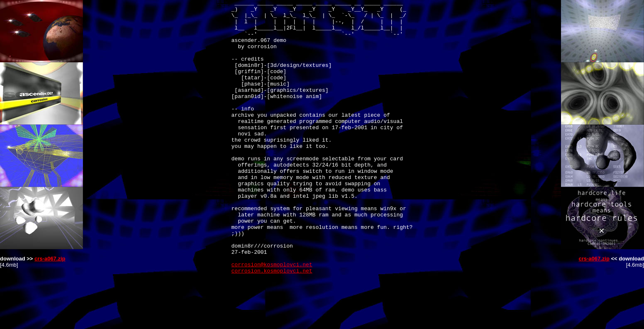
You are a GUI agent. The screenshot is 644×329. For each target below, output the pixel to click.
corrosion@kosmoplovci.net (272, 318)
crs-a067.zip (50, 259)
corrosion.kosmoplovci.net (272, 325)
